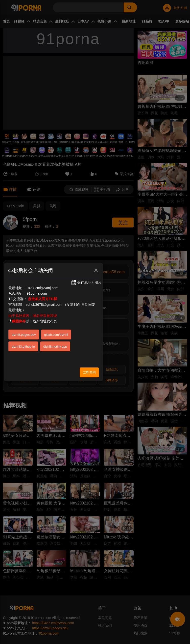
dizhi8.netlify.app (55, 347)
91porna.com (37, 293)
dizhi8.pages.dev (24, 335)
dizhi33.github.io (23, 347)
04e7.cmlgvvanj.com (43, 288)
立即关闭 (89, 372)
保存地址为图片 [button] (86, 282)
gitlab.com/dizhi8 (56, 335)
